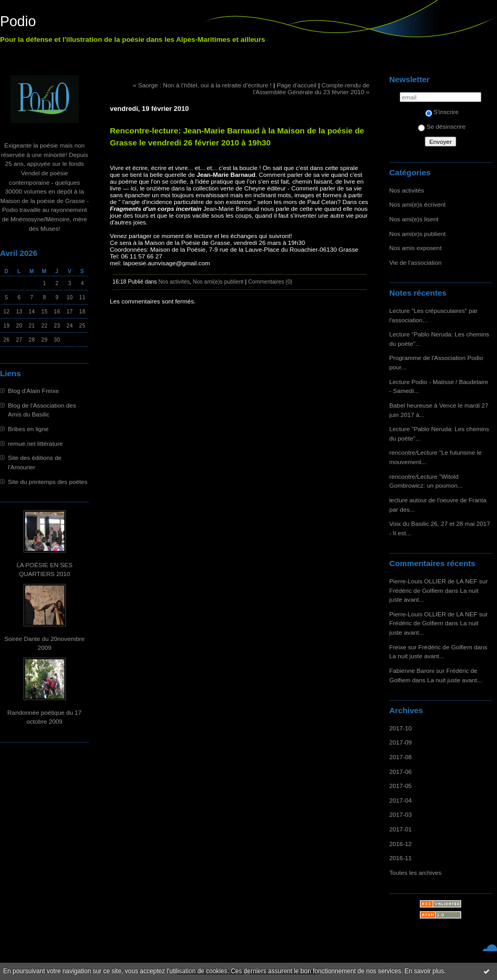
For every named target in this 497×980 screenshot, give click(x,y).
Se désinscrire (442, 126)
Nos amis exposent (415, 248)
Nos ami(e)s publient (417, 234)
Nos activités (407, 190)
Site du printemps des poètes (48, 482)
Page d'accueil (297, 85)
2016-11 (400, 858)
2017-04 (400, 800)
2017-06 (400, 771)
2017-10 (400, 728)
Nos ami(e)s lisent (414, 219)
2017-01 (400, 829)
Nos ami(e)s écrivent (417, 204)
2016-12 (400, 844)
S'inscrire (442, 112)
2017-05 (400, 786)
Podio (18, 21)
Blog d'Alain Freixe (33, 391)
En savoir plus (424, 971)
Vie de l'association (415, 262)
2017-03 (400, 814)
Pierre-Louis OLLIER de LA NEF (433, 581)
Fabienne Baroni (412, 671)
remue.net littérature (35, 443)
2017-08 (400, 757)
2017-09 (400, 742)
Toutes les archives (415, 872)
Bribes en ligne (28, 429)
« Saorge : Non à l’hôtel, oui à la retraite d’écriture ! (202, 85)
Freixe (398, 647)
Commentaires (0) (270, 281)
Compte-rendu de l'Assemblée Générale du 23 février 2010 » (311, 88)
